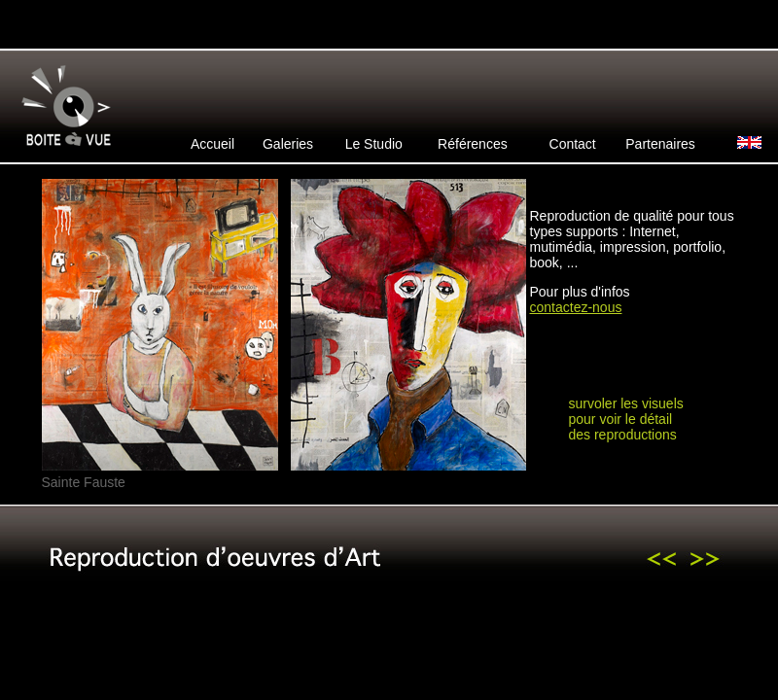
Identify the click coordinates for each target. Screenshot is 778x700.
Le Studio (374, 144)
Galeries (288, 144)
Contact (573, 144)
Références (473, 144)
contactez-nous (576, 307)
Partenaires (660, 144)
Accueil (212, 144)
